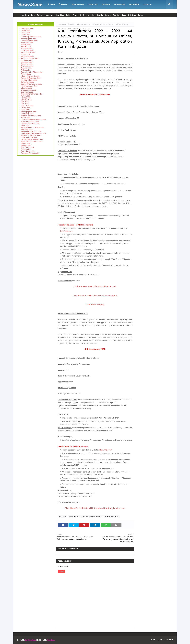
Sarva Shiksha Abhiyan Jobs (32, 139)
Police (68, 15)
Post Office (60, 15)
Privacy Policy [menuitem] (120, 4)
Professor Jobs (27, 66)
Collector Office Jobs (29, 137)
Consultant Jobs (27, 82)
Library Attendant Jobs (30, 76)
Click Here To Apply (95, 305)
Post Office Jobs (27, 147)
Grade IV (86, 15)
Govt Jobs (67, 24)
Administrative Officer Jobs (32, 72)
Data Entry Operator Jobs (31, 37)
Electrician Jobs (27, 43)
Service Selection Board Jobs (32, 128)
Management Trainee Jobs (32, 94)
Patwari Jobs (26, 145)
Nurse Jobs (25, 54)
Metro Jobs (25, 118)
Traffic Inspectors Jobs (30, 122)
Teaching (116, 15)
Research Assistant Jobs (31, 78)
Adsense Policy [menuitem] (78, 4)
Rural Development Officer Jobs (33, 120)
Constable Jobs (27, 29)
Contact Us (169, 640)
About (160, 640)
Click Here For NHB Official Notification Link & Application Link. (95, 508)
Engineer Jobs (27, 60)
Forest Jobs (26, 149)
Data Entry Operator (104, 15)
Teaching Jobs (27, 129)
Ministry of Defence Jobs (31, 135)
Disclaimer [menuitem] (106, 4)
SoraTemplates (30, 640)
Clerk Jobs (25, 110)
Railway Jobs (26, 98)
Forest (140, 15)
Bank (33, 15)
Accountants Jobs (28, 52)
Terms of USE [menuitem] (134, 4)
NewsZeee (51, 640)
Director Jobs (26, 68)
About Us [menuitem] (63, 4)
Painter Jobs (26, 46)
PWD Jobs (25, 126)
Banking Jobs (26, 100)
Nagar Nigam (49, 15)
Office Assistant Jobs (29, 41)
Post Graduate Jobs (111, 517)
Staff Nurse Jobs (28, 151)
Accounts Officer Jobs (30, 58)
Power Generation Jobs (30, 124)
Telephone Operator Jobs (31, 131)
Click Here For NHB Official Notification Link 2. (95, 295)
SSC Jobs (25, 102)
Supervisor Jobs (27, 50)
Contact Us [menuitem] (147, 4)
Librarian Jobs (27, 88)
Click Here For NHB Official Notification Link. (95, 286)
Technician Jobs (27, 56)
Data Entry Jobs (27, 114)
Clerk (93, 15)
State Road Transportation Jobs (34, 133)
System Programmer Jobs (31, 84)
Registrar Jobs (27, 64)
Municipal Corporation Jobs (32, 141)
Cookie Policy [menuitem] (93, 4)
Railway (40, 15)
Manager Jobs (27, 62)
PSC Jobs (25, 104)
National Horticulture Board (92, 517)
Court (124, 15)
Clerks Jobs (26, 35)
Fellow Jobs (26, 70)
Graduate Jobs (74, 517)
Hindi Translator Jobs (29, 86)
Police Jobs (25, 31)
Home (25, 15)
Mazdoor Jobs (27, 48)
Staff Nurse (132, 15)
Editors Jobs (26, 74)
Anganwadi (77, 15)
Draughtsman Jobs (29, 90)
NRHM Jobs (26, 143)
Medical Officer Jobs (29, 80)
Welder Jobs (26, 44)
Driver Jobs (25, 33)
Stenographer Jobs (29, 39)
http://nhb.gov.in (67, 231)
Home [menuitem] (51, 4)
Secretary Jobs (27, 92)
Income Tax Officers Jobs (31, 116)
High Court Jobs (27, 106)
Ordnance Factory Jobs (30, 153)
